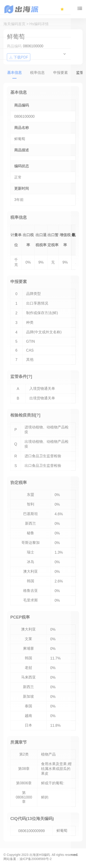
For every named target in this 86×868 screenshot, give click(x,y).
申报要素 (61, 73)
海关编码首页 (14, 24)
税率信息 (37, 73)
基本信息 (14, 73)
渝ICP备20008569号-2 (36, 859)
